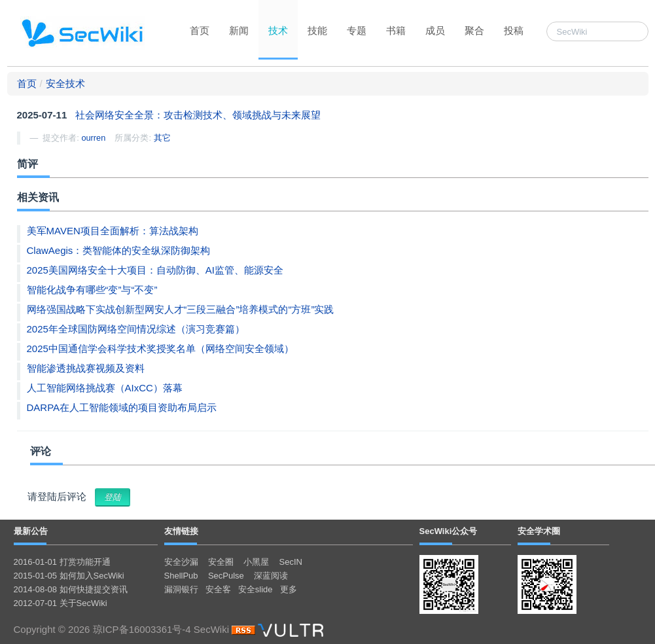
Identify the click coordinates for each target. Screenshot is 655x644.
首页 (200, 30)
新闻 (239, 30)
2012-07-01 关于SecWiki (61, 603)
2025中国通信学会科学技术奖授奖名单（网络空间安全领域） (160, 349)
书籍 (396, 30)
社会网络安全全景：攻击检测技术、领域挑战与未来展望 (198, 115)
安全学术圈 (539, 531)
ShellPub (181, 576)
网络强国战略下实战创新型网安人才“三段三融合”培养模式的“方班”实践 (181, 309)
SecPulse (226, 576)
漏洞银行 (181, 589)
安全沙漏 (181, 562)
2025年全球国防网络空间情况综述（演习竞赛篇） (136, 329)
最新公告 (31, 531)
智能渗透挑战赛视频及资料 (86, 368)
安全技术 (65, 83)
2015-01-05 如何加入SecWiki (69, 576)
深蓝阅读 (271, 576)
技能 (317, 30)
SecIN (291, 562)
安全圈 (221, 562)
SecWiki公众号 (449, 531)
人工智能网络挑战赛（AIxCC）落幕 (105, 388)
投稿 (514, 30)
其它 (162, 138)
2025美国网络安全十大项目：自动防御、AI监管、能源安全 (155, 270)
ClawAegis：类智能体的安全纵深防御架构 (119, 250)
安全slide (256, 589)
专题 (357, 30)
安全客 (218, 589)
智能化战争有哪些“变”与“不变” (92, 290)
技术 (278, 30)
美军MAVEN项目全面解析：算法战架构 (113, 231)
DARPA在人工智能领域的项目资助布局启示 (122, 407)
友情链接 (181, 531)
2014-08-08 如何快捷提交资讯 (71, 589)
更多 (289, 589)
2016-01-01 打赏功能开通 (62, 562)
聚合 (474, 30)
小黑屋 (256, 562)
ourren (93, 138)
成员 (435, 30)
